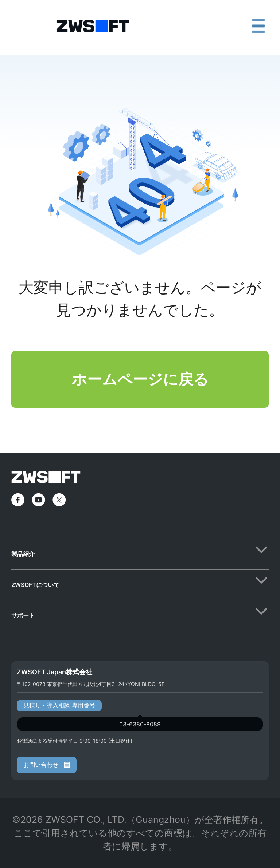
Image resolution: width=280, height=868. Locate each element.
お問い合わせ (47, 765)
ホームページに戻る (140, 379)
